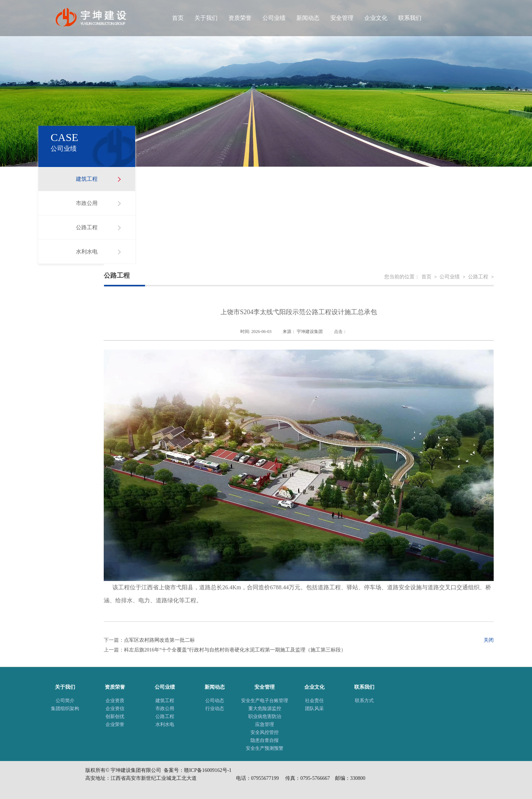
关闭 (489, 640)
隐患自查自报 (265, 740)
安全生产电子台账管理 (265, 700)
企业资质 (115, 700)
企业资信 (115, 708)
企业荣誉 (115, 724)
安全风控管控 (265, 732)
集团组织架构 (65, 708)
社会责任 (314, 700)
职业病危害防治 (265, 716)
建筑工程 (87, 179)
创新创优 (115, 716)
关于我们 (206, 18)
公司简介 (65, 700)
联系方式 (364, 700)
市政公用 (87, 203)
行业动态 (215, 708)
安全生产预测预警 (265, 748)
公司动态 (215, 700)
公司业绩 (274, 18)
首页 (178, 18)
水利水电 (87, 252)
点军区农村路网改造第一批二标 (159, 640)
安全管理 (342, 18)
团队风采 (314, 708)
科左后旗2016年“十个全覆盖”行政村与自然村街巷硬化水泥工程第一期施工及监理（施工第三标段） (235, 650)
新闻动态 (308, 18)
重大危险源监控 (265, 708)
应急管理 (265, 724)
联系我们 (410, 18)
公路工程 (87, 227)
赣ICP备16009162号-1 (208, 770)
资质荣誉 (240, 18)
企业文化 (376, 18)
